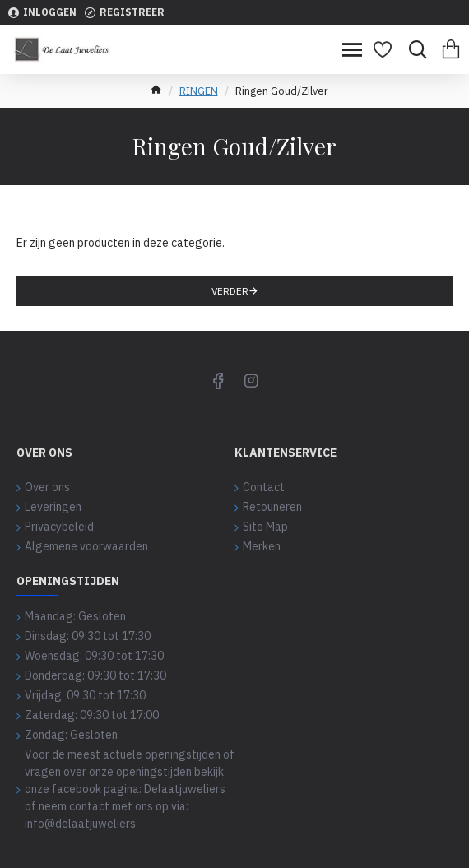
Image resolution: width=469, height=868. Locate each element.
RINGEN (199, 91)
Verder (230, 291)
